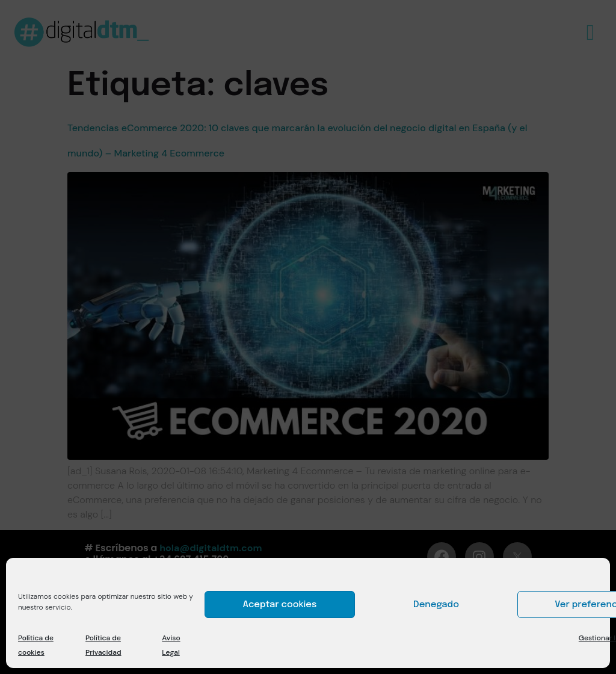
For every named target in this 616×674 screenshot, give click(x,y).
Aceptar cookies (280, 605)
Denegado (436, 605)
